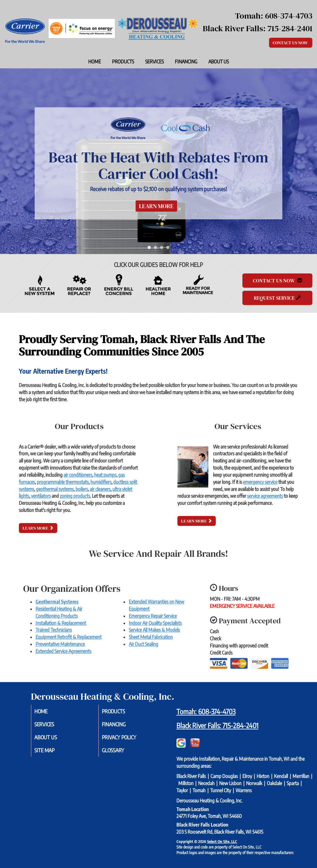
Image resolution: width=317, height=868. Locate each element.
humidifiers (101, 482)
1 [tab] (151, 249)
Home (95, 62)
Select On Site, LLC (222, 841)
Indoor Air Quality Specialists (155, 623)
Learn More (156, 206)
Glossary (121, 752)
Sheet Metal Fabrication (151, 637)
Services (154, 62)
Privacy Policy (127, 739)
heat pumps (105, 475)
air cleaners (100, 489)
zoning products (75, 496)
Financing (186, 62)
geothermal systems (55, 489)
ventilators (41, 496)
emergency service (260, 482)
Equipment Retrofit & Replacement (69, 637)
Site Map (52, 752)
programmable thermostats (63, 482)
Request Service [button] (277, 298)
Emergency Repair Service (153, 616)
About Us (219, 62)
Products (123, 62)
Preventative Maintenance (60, 644)
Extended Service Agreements (63, 651)
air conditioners (78, 475)
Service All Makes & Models (154, 630)
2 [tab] (157, 249)
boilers (82, 489)
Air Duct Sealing (143, 644)
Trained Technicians (54, 630)
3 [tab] (163, 249)
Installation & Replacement (61, 623)
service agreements (265, 496)
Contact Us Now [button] (291, 43)
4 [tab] (169, 249)
